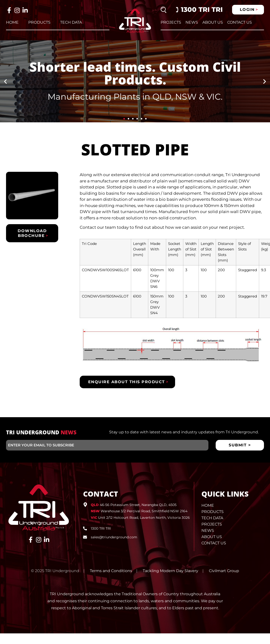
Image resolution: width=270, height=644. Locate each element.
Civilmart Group (224, 571)
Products (39, 22)
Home (12, 22)
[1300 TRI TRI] (85, 528)
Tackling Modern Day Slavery (171, 571)
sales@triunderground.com (114, 537)
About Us (213, 22)
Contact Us (240, 22)
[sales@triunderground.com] (85, 537)
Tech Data (71, 22)
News (192, 22)
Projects (171, 22)
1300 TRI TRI (202, 10)
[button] (5, 81)
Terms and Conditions (111, 571)
